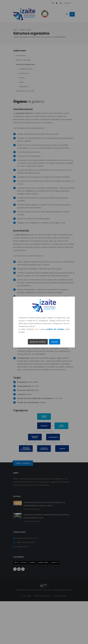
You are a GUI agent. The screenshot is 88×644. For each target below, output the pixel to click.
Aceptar (55, 342)
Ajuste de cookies (38, 342)
